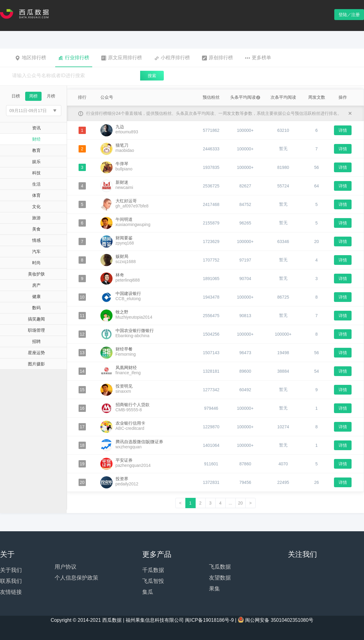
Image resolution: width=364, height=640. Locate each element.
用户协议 (66, 567)
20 (241, 503)
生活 (36, 184)
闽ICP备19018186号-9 (209, 620)
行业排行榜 (74, 58)
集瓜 (148, 592)
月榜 (51, 96)
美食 (36, 229)
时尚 (36, 263)
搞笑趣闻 (36, 319)
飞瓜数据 (220, 567)
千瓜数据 (153, 570)
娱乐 (36, 162)
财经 (36, 139)
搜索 (152, 76)
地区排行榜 (31, 58)
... (231, 503)
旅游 (36, 218)
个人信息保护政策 (76, 578)
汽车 (36, 252)
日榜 (16, 96)
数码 (36, 308)
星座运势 (36, 353)
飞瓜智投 (153, 581)
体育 (36, 195)
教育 (36, 150)
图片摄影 (36, 364)
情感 (36, 240)
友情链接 (11, 592)
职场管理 (36, 330)
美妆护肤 (36, 274)
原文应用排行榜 (122, 58)
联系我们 (11, 581)
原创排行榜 (217, 58)
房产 (36, 285)
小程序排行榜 (172, 58)
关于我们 (11, 570)
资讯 (36, 128)
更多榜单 (258, 58)
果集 (214, 589)
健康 (36, 296)
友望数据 (220, 578)
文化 (36, 207)
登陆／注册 (349, 15)
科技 (36, 173)
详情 (343, 130)
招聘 (36, 341)
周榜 (33, 96)
